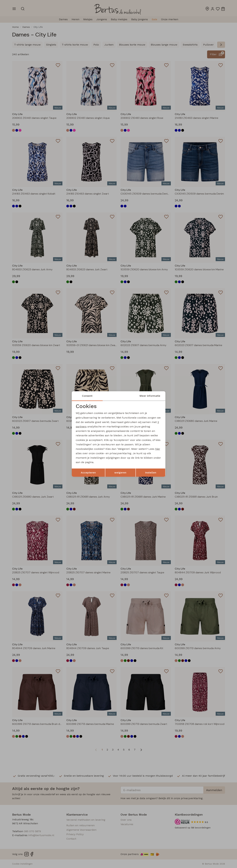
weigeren (120, 473)
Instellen (151, 473)
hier (158, 449)
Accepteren (88, 473)
